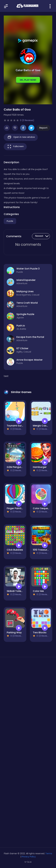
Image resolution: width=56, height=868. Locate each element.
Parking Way (14, 633)
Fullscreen (15, 147)
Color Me (38, 591)
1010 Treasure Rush (44, 550)
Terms (49, 853)
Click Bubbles (15, 550)
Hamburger (40, 467)
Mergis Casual (42, 426)
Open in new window (21, 137)
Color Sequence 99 (44, 508)
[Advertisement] (28, 694)
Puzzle (10, 221)
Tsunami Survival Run (19, 426)
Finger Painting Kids (18, 508)
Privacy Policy (29, 857)
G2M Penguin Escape (19, 467)
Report (43, 128)
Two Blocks (40, 633)
